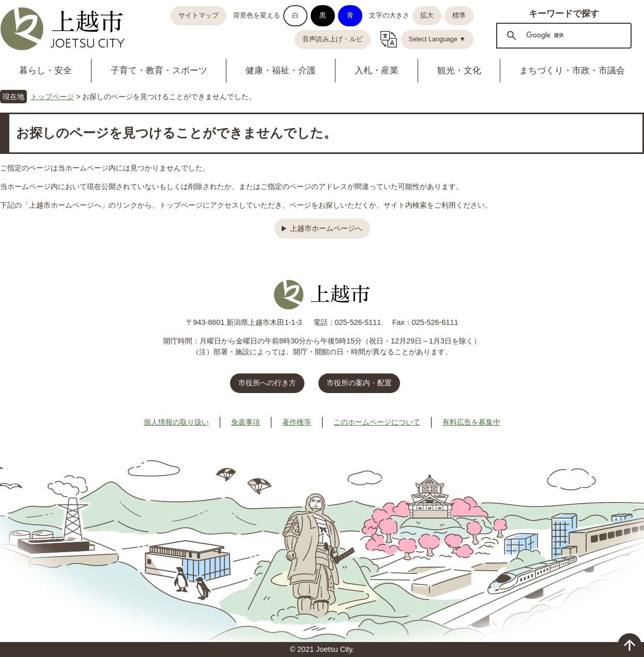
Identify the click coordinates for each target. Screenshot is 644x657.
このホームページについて (377, 422)
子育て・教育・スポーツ (159, 71)
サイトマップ (198, 15)
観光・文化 (459, 71)
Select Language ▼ (438, 39)
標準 (459, 15)
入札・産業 (377, 71)
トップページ (52, 97)
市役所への (267, 383)
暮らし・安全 (45, 71)
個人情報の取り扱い (176, 422)
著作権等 (297, 422)
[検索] (562, 35)
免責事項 (246, 422)
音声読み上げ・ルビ (333, 39)
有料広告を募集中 (471, 422)
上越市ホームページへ (326, 228)
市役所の (359, 383)
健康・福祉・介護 (281, 71)
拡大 (427, 15)
